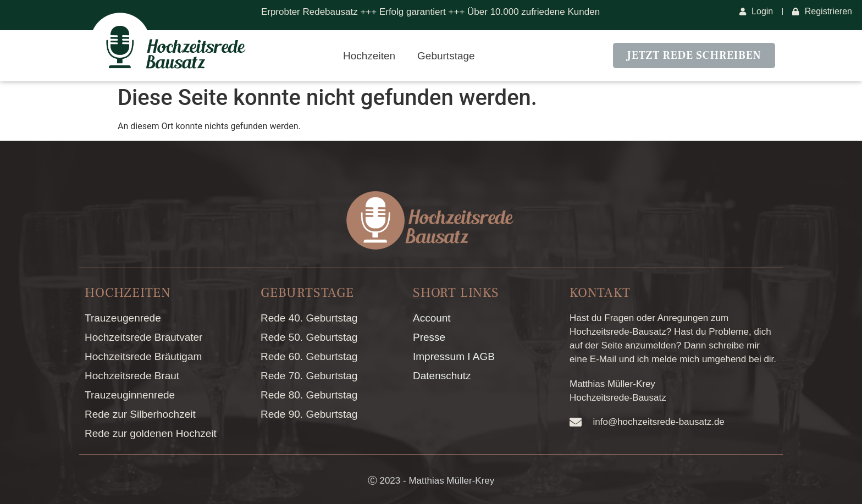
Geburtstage (446, 56)
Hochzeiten (369, 56)
